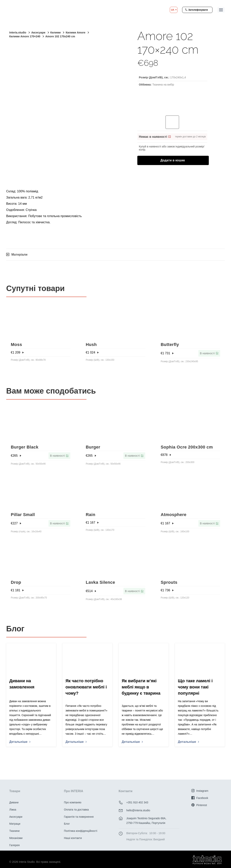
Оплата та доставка (76, 810)
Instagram (200, 791)
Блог (67, 824)
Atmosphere (174, 515)
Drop (16, 582)
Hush (91, 345)
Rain (91, 515)
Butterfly (170, 345)
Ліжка (13, 810)
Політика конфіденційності (81, 831)
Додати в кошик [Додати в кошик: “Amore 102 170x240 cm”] (177, 160)
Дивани (14, 802)
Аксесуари (16, 817)
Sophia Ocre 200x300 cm (187, 447)
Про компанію (73, 802)
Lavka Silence (100, 582)
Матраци (15, 824)
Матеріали (17, 255)
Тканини (14, 831)
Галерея (14, 845)
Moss (16, 345)
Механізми (16, 838)
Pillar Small (23, 515)
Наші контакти (73, 838)
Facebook (200, 798)
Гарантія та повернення (79, 817)
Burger (93, 447)
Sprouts (169, 582)
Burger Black (25, 447)
